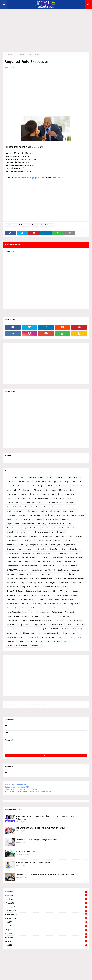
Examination (49, 515)
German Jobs (38, 520)
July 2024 (46, 922)
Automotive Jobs (39, 486)
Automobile (11, 486)
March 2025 (46, 903)
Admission (61, 478)
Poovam (24, 608)
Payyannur (41, 599)
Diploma (44, 511)
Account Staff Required (35, 478)
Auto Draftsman (77, 482)
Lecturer (21, 574)
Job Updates (69, 541)
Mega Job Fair (26, 587)
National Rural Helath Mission (37, 591)
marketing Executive (36, 583)
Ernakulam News (35, 515)
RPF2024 (35, 616)
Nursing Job (11, 595)
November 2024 (46, 914)
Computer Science (13, 503)
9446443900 (58, 178)
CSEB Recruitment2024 (55, 503)
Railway (33, 612)
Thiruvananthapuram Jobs (50, 633)
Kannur (21, 549)
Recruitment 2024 (13, 616)
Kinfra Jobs (18, 562)
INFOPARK (34, 536)
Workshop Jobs (36, 646)
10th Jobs (15, 478)
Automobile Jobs (24, 486)
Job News (58, 541)
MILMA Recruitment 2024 (51, 587)
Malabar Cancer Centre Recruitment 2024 (70, 578)
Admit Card (10, 482)
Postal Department (37, 608)
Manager (35, 225)
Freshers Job (25, 520)
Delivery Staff (11, 507)
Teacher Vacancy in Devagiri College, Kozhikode (37, 840)
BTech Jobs (63, 490)
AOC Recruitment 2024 (42, 482)
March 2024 (46, 937)
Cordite (41, 503)
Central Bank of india (26, 494)
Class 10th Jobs (69, 494)
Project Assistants (65, 608)
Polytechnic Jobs (12, 608)
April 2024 (46, 934)
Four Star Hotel (12, 520)
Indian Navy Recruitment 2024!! (18, 787)
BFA (82, 486)
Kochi (38, 562)
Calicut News (11, 494)
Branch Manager (25, 490)
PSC (26, 612)
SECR (55, 616)
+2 (7, 478)
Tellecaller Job (78, 629)
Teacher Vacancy (13, 629)
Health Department (13, 528)
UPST (48, 642)
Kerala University (13, 557)
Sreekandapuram (61, 621)
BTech (54, 490)
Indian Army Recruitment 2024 (43, 532)
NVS (19, 595)
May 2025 (46, 895)
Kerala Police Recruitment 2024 (44, 553)
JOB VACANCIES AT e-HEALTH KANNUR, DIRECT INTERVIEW (28, 791)
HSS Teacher (71, 528)
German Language (52, 520)
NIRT (60, 591)
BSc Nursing (38, 490)
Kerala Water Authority (30, 557)
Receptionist (69, 612)
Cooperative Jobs (29, 503)
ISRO (71, 536)
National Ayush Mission (15, 591)
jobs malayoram (32, 545)
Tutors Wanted (12, 642)
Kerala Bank (74, 549)
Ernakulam (22, 515)
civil (59, 494)
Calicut (73, 490)
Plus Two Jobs (36, 604)
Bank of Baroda (72, 486)
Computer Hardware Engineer (63, 499)
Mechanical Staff (12, 587)
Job (21, 541)
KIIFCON (44, 557)
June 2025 (46, 891)
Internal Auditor (47, 536)
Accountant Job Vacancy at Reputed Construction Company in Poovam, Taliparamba (47, 818)
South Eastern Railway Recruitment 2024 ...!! (23, 789)
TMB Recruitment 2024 (14, 637)
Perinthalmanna (47, 225)
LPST (63, 574)
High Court (27, 528)
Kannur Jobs (42, 549)
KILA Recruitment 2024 (74, 557)
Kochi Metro (47, 562)
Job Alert (40, 541)
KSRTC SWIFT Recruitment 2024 (17, 570)
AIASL (29, 482)
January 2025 (46, 907)
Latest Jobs (11, 574)
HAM (69, 524)
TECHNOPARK (54, 629)
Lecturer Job (32, 574)
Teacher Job (79, 625)
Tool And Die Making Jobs (34, 637)
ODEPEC (35, 595)
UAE (22, 642)
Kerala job (26, 553)
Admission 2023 (74, 478)
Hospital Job (46, 528)
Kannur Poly (54, 549)
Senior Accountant (13, 621)
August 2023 (46, 941)
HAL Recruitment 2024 (57, 524)
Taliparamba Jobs (40, 625)
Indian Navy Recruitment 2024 (17, 536)
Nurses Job (77, 591)
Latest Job (75, 570)
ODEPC (27, 595)
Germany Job (66, 520)
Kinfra (9, 562)
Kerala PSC (62, 553)
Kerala (64, 549)
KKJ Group (29, 562)
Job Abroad (29, 541)
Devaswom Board (42, 507)
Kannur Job (30, 549)
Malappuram (24, 225)
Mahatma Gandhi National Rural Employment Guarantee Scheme (29, 578)
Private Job (51, 608)
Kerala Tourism (75, 553)
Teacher (69, 625)
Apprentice (57, 482)
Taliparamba (11, 625)
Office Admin (46, 595)
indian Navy (61, 532)
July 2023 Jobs (56, 545)
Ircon (64, 536)
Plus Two (25, 604)
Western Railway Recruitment (17, 646)
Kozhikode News (12, 566)
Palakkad (74, 595)
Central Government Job (46, 494)
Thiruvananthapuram (30, 633)
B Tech (50, 486)
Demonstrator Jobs (26, 507)
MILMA (37, 587)
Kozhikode (58, 562)
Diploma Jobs (55, 511)
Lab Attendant (50, 570)
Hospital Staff (59, 528)
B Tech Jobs (60, 486)
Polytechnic (74, 604)
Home (7, 55)
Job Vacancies (15, 55)
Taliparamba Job (25, 625)
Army (66, 482)
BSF (47, 490)
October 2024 (46, 918)
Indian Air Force (12, 532)
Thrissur (65, 633)
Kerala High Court (13, 553)
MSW (64, 587)
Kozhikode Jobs (71, 562)
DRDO (65, 511)
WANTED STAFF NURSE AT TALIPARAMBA (33, 863)
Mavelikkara (65, 583)
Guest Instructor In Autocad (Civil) (34, 524)
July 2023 (44, 545)
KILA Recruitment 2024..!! (27, 851)
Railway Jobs (44, 612)
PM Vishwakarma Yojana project (55, 604)
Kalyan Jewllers (70, 545)
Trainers (61, 637)
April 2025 (46, 899)
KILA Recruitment (57, 557)
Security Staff (65, 616)
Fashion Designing (69, 515)
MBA (74, 583)
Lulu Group (72, 574)
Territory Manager (13, 633)
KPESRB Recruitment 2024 (30, 566)
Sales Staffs (45, 616)
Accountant (50, 478)
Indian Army (25, 532)
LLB (56, 574)
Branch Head (11, 490)
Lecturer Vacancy (45, 574)
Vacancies (57, 642)
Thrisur (74, 633)
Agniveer (21, 482)
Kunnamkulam (37, 570)
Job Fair (49, 541)
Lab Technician (63, 570)
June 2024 (46, 926)
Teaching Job (42, 629)
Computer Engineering (42, 499)
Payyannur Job (54, 599)
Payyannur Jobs (67, 599)
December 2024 (46, 911)
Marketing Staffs (52, 583)
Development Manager (15, 511)
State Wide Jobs (76, 621)
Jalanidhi (79, 536)
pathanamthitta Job (28, 599)
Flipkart (82, 515)
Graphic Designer (13, 524)
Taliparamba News (56, 625)
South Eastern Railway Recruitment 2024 (37, 621)
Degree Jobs (70, 503)
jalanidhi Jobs (11, 541)
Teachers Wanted (28, 629)
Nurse (67, 591)
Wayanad (67, 642)
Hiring (36, 528)
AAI (22, 478)
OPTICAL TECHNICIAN (61, 595)
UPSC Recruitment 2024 (34, 642)
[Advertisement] (46, 31)
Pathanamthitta (12, 599)
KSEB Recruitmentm (70, 566)
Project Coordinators (14, 612)
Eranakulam (11, 515)
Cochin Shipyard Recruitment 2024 (19, 499)
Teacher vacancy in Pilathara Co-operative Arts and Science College (45, 874)
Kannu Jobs (11, 549)
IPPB (57, 536)
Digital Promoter (32, 511)
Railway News (57, 612)
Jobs (21, 545)
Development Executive (60, 507)
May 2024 (46, 930)
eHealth (73, 511)
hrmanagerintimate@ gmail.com (29, 178)
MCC (81, 583)
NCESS (53, 591)
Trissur (70, 637)
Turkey (78, 637)
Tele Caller (66, 629)
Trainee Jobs (51, 637)
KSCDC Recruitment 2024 (51, 566)
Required (25, 616)
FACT (58, 515)
